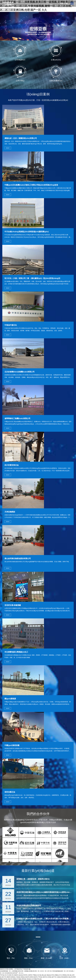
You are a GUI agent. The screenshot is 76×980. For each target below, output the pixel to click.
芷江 (61, 975)
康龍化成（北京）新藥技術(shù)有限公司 (21, 138)
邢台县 (39, 979)
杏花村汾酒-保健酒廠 (13, 605)
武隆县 (56, 975)
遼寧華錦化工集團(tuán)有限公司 (17, 418)
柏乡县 (21, 975)
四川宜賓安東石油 (12, 465)
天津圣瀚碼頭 (10, 512)
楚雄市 (9, 977)
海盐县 (49, 975)
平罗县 (2, 975)
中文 (62, 3)
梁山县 (44, 975)
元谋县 (59, 977)
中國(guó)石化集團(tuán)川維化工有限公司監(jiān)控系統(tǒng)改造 (31, 185)
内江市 (7, 975)
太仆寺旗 (34, 979)
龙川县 (39, 975)
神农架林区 (64, 977)
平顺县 (35, 975)
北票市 (30, 975)
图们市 (11, 975)
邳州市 (25, 975)
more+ (8, 148)
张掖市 (16, 975)
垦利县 (24, 979)
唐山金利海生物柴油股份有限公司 (18, 558)
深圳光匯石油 (10, 792)
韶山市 (71, 977)
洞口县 (69, 975)
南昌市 (35, 977)
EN (67, 3)
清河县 (5, 979)
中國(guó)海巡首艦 (12, 745)
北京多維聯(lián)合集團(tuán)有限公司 (20, 372)
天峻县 (18, 977)
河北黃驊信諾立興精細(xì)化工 (16, 652)
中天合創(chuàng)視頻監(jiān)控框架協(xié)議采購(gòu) (27, 232)
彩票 (31, 977)
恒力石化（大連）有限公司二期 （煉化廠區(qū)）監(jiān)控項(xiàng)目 (32, 278)
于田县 (40, 977)
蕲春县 (13, 977)
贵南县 (23, 977)
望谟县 (64, 975)
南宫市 (45, 977)
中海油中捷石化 (11, 325)
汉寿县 (49, 977)
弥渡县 (15, 979)
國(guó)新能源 (10, 699)
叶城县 (19, 979)
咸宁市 (54, 977)
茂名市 (10, 979)
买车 (53, 975)
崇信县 (29, 979)
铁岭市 (27, 977)
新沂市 (4, 977)
